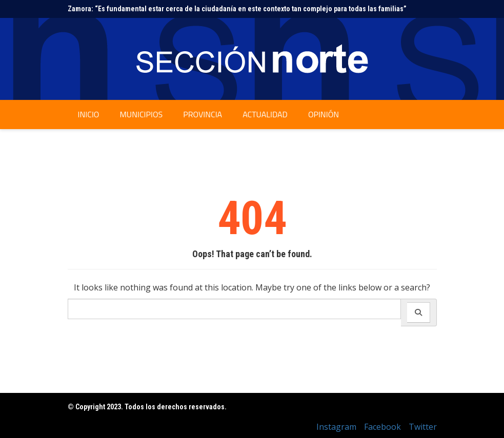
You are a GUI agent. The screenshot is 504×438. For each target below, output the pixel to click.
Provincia (203, 114)
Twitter (423, 427)
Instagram (336, 427)
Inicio (89, 114)
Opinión (324, 114)
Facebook (382, 427)
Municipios (141, 114)
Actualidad (265, 114)
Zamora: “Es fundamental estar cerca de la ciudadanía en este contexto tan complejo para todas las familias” (237, 9)
